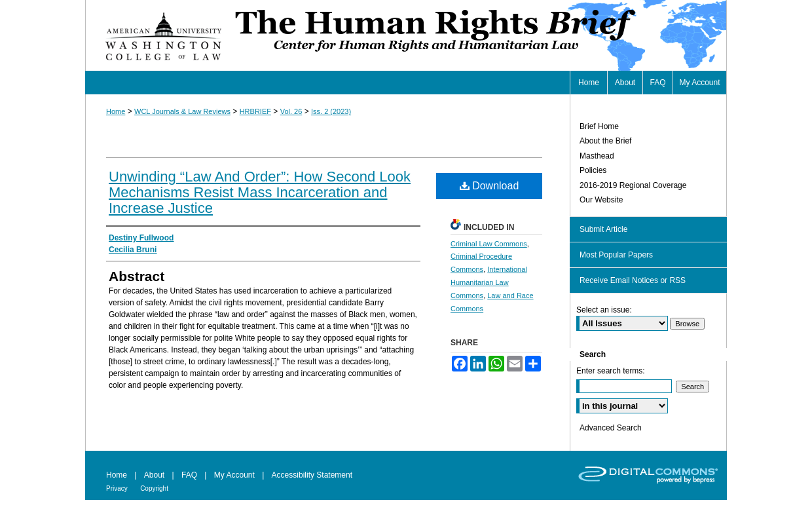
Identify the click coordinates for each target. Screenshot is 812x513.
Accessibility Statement (312, 475)
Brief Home (599, 126)
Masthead (597, 156)
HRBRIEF (255, 111)
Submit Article (603, 229)
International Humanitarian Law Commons (489, 282)
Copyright (154, 488)
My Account (234, 475)
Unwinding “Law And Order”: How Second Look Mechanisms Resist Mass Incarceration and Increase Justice (260, 192)
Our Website (601, 200)
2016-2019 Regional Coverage (633, 185)
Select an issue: (604, 310)
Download (489, 186)
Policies (593, 170)
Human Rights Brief (479, 35)
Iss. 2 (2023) (331, 111)
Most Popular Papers (616, 255)
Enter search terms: (611, 371)
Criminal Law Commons (489, 244)
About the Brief (605, 141)
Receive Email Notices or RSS (633, 280)
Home (116, 111)
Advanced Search (611, 428)
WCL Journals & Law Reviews (182, 111)
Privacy (117, 488)
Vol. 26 (291, 111)
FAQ (189, 475)
